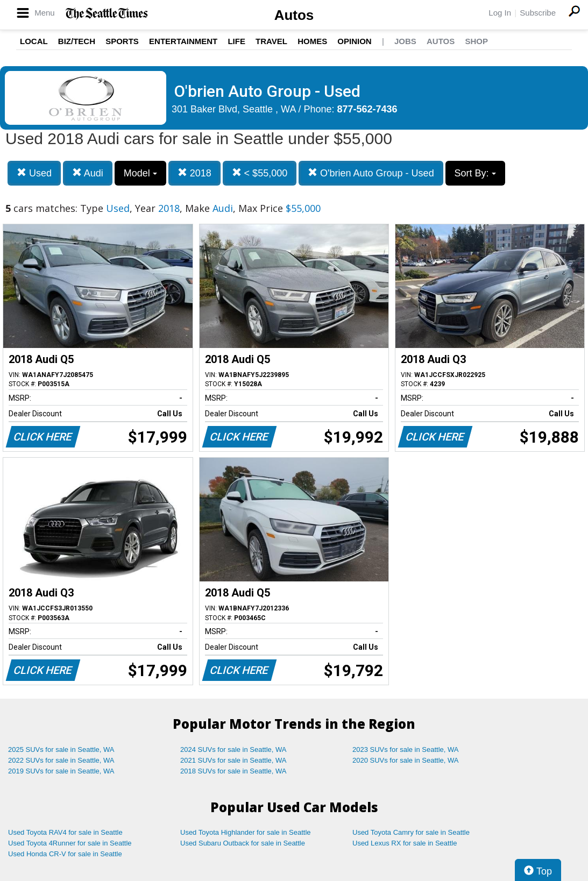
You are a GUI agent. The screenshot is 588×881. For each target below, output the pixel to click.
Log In (500, 13)
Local (34, 41)
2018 (194, 173)
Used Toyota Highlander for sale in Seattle (246, 832)
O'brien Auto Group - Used (371, 173)
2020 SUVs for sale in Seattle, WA (406, 760)
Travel (271, 41)
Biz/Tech (77, 41)
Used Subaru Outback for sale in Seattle (243, 843)
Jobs (405, 41)
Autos (294, 15)
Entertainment (183, 41)
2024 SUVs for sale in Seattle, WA (233, 749)
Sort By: (475, 173)
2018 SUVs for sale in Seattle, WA (233, 771)
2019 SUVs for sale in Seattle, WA (61, 771)
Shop (476, 41)
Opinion (354, 41)
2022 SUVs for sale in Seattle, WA (61, 760)
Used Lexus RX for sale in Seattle (405, 843)
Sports (122, 41)
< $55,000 (260, 173)
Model (140, 173)
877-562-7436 (367, 109)
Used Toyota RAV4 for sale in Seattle (65, 832)
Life (236, 41)
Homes (312, 41)
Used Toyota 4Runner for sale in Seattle (70, 843)
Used (34, 173)
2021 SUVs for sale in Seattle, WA (233, 760)
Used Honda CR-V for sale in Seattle (65, 854)
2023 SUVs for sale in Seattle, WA (406, 749)
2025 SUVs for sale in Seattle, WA (61, 749)
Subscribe (538, 13)
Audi (88, 173)
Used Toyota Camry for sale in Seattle (411, 832)
